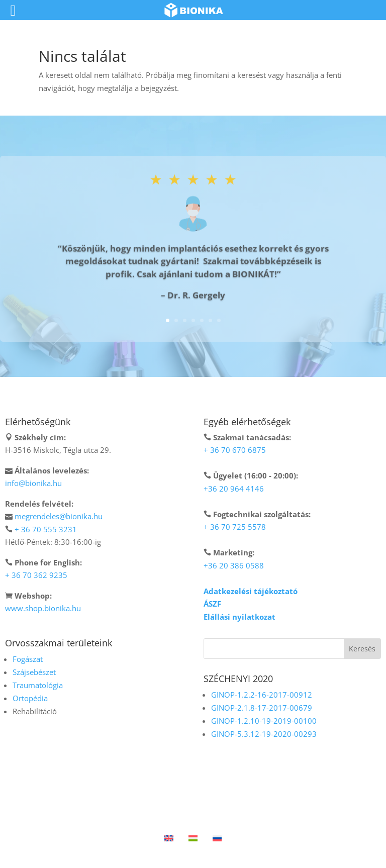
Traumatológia (38, 685)
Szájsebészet (34, 672)
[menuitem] (169, 838)
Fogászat (28, 659)
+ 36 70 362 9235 (36, 575)
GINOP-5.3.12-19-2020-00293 (264, 734)
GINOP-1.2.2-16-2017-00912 (262, 695)
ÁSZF (212, 604)
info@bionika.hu (33, 483)
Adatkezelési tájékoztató (251, 591)
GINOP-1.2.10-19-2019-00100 (264, 721)
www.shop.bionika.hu (43, 608)
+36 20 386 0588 (234, 565)
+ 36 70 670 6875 (235, 450)
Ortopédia (30, 698)
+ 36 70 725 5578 (235, 527)
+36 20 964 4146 (234, 489)
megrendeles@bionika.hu (59, 516)
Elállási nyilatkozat (239, 617)
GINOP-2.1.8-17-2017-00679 (262, 708)
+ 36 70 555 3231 (46, 529)
